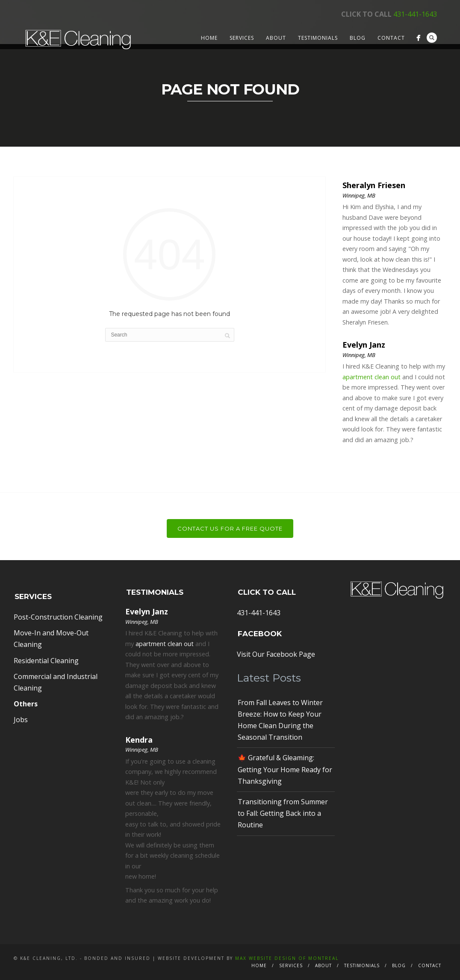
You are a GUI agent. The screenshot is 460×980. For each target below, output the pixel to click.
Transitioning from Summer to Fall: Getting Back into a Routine (283, 813)
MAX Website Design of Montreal (287, 958)
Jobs (21, 720)
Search (432, 38)
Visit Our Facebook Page (276, 654)
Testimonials (318, 38)
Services (242, 38)
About (276, 38)
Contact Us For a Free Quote (230, 528)
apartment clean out (372, 377)
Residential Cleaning (46, 661)
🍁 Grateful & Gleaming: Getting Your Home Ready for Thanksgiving (285, 769)
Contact (391, 38)
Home (209, 38)
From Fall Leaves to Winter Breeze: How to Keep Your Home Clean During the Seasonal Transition (280, 720)
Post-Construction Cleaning (58, 617)
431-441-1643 (415, 14)
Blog (358, 38)
